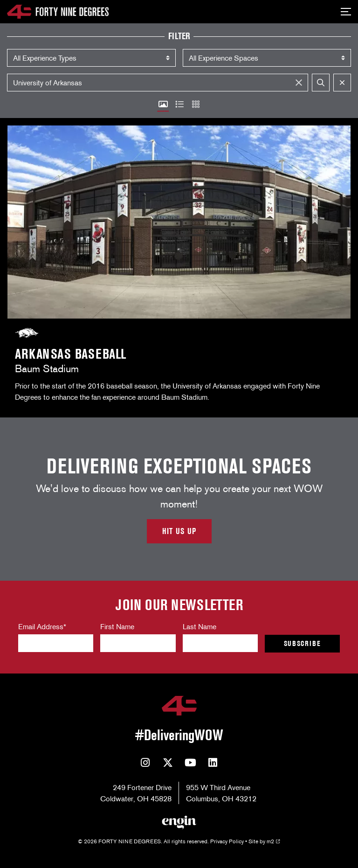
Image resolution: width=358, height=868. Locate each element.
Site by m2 (264, 841)
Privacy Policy (227, 841)
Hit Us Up (179, 531)
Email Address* (42, 626)
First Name (117, 626)
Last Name (200, 626)
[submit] (321, 83)
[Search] (158, 83)
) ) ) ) (91, 58)
